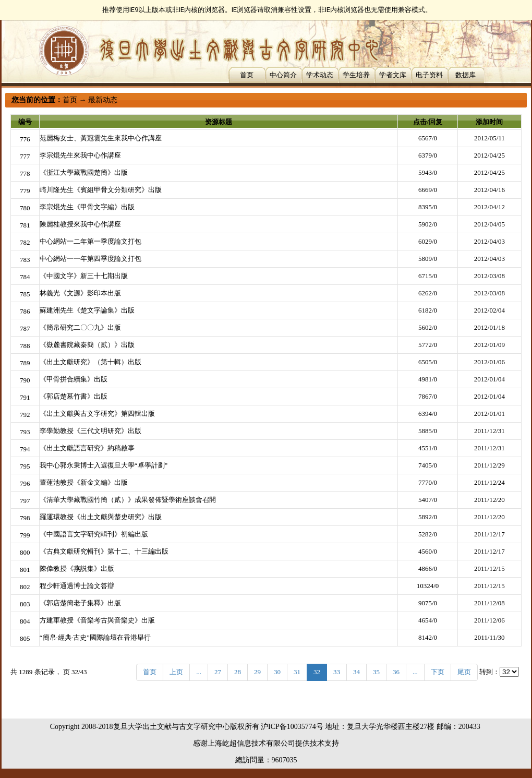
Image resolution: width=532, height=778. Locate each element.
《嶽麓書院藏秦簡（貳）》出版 (87, 345)
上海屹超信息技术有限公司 (251, 743)
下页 (438, 672)
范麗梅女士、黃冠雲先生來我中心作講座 (101, 138)
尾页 (464, 672)
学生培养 (356, 75)
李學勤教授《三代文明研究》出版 (90, 431)
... (199, 672)
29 (257, 672)
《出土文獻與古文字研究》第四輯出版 (97, 414)
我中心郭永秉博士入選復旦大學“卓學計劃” (104, 465)
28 (238, 672)
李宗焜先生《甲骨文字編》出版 (87, 207)
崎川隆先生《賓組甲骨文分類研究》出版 (101, 190)
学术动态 (320, 75)
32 (317, 672)
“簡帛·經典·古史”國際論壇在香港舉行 (95, 637)
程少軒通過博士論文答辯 (77, 586)
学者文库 (393, 75)
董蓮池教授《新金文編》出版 (84, 482)
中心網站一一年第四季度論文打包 (90, 259)
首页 (247, 75)
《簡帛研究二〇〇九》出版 (80, 327)
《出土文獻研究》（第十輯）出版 (90, 362)
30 (277, 672)
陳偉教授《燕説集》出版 (77, 568)
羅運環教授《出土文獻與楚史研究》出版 (101, 517)
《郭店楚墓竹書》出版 (74, 396)
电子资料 (429, 75)
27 (218, 672)
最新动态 (103, 100)
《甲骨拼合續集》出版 (74, 379)
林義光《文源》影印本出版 (80, 293)
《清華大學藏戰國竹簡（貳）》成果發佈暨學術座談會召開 (128, 500)
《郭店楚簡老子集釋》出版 (80, 603)
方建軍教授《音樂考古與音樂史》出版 (97, 620)
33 (337, 672)
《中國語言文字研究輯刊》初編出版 (94, 534)
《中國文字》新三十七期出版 (84, 276)
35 (376, 672)
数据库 (466, 75)
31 (297, 672)
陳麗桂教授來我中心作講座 (80, 224)
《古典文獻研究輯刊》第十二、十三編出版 (104, 551)
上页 (176, 672)
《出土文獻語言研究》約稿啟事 (87, 448)
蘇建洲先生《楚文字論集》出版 (87, 310)
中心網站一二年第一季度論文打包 (90, 241)
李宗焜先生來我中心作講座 (80, 155)
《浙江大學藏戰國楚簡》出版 (84, 172)
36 (396, 672)
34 (356, 672)
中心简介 (283, 75)
